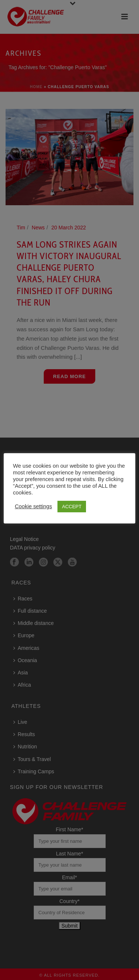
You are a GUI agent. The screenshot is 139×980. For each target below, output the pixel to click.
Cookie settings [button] (33, 506)
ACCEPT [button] (72, 507)
